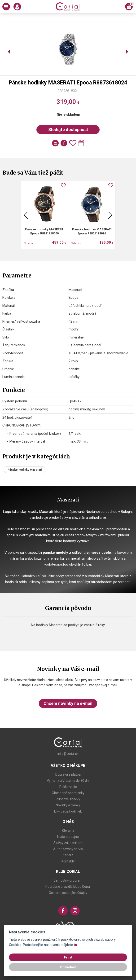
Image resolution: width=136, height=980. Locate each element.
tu (75, 945)
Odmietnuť (68, 967)
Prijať (68, 957)
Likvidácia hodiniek (68, 811)
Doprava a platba (68, 774)
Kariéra (68, 855)
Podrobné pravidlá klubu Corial (68, 887)
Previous (26, 215)
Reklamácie (68, 787)
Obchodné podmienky (68, 793)
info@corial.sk (68, 754)
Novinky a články (68, 805)
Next (110, 215)
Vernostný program (68, 880)
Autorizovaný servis (68, 849)
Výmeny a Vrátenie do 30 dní (68, 781)
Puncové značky (68, 799)
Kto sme (68, 831)
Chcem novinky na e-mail (68, 703)
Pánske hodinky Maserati (25, 470)
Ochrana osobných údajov (68, 893)
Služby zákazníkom (68, 843)
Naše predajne (68, 837)
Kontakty (68, 861)
